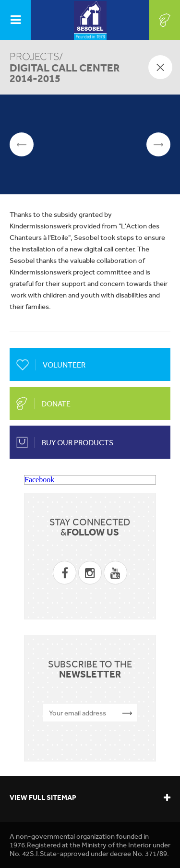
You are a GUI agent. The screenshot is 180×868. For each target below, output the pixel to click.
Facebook (39, 480)
